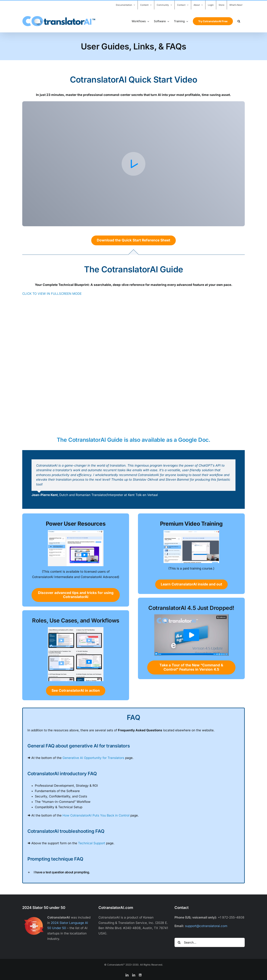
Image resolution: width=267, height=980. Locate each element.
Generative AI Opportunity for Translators (93, 758)
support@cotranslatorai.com (206, 926)
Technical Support (92, 843)
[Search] (179, 942)
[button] (239, 21)
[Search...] (210, 942)
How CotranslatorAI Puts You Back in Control (96, 815)
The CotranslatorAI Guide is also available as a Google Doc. (133, 440)
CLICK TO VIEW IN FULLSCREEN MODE (52, 294)
